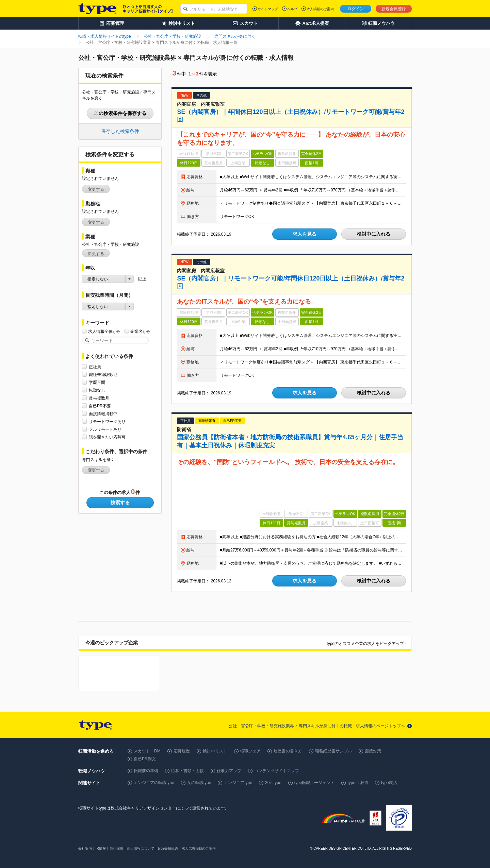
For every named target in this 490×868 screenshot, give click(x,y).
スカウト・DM (147, 751)
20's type (273, 783)
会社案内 (85, 848)
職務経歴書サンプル (333, 751)
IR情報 (101, 848)
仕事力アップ (229, 771)
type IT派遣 (358, 783)
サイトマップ (268, 9)
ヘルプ (292, 9)
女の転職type (199, 783)
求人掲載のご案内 (320, 9)
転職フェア (250, 751)
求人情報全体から (104, 331)
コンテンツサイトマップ (277, 771)
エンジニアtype (238, 783)
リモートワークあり (107, 421)
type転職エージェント (315, 783)
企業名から (141, 331)
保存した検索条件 (120, 131)
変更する (96, 189)
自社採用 (116, 848)
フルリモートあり (105, 429)
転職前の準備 (146, 771)
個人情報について (141, 848)
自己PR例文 (145, 759)
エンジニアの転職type (154, 783)
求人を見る (305, 234)
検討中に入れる (374, 234)
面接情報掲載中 (103, 414)
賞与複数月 (99, 398)
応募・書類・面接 (187, 771)
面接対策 (373, 751)
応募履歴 (182, 751)
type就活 (389, 783)
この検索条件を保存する (120, 113)
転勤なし (97, 390)
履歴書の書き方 (288, 751)
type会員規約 (168, 848)
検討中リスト (215, 751)
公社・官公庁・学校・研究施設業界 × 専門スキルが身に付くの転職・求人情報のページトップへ (317, 726)
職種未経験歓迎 (103, 375)
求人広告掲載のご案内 (199, 848)
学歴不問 (97, 382)
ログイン (356, 9)
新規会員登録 (394, 9)
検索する (120, 503)
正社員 (95, 367)
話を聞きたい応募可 (107, 437)
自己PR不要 (100, 406)
